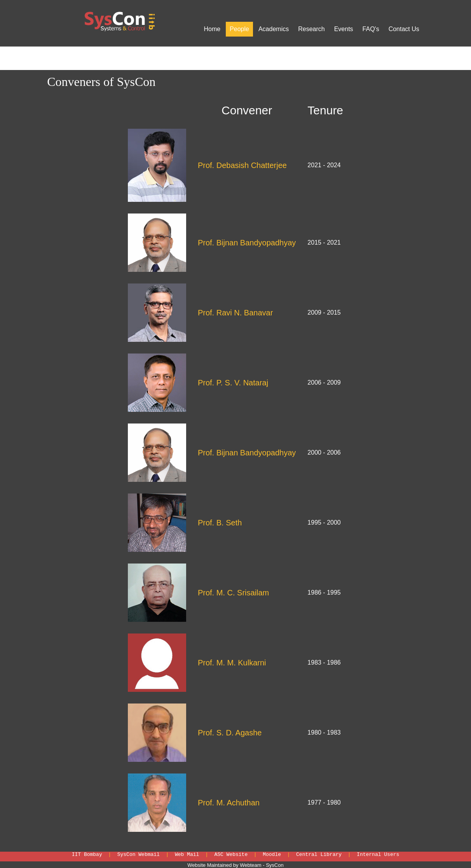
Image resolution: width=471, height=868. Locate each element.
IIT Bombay (87, 855)
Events (344, 29)
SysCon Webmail (139, 855)
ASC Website (231, 855)
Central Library (319, 855)
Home (212, 29)
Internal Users (378, 855)
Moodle (272, 855)
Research (311, 29)
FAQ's (371, 29)
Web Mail (187, 855)
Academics (274, 29)
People (239, 29)
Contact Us (404, 29)
